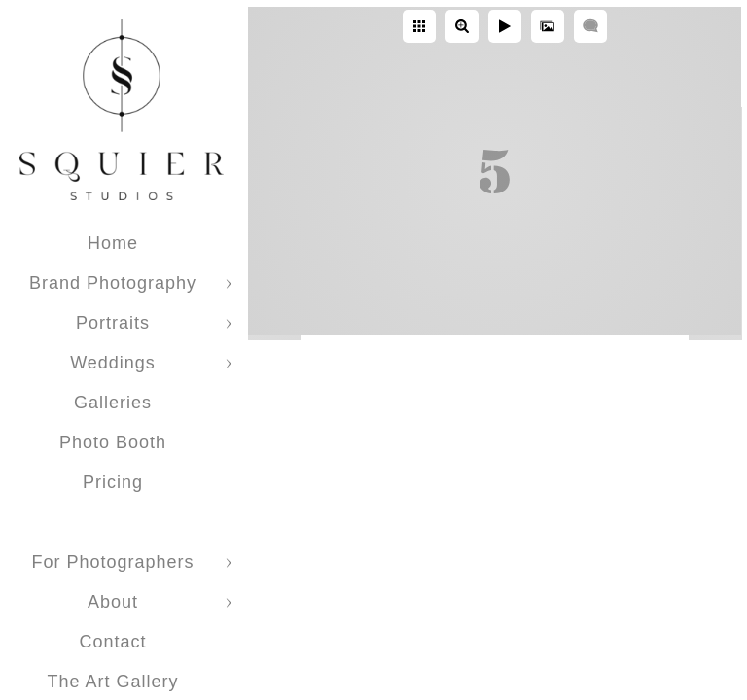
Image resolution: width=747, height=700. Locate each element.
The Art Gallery (112, 682)
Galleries (113, 402)
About (113, 602)
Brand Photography (113, 283)
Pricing (113, 482)
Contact (112, 642)
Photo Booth (113, 442)
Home (113, 243)
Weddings (113, 363)
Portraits (113, 323)
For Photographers (112, 562)
